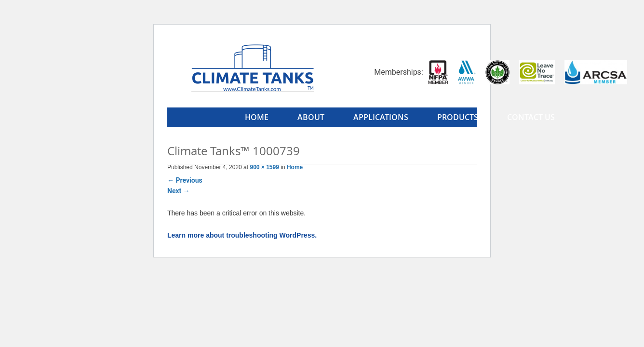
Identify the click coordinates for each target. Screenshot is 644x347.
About (311, 117)
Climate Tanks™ (253, 67)
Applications (381, 117)
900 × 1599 (264, 167)
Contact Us (531, 117)
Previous (185, 180)
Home (257, 117)
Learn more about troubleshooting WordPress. (242, 235)
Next (179, 191)
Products (458, 117)
